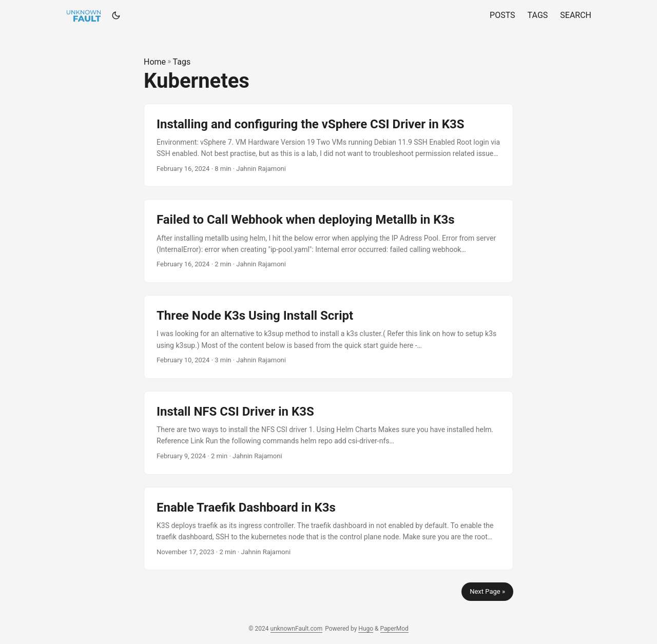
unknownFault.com (297, 629)
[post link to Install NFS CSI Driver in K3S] (328, 433)
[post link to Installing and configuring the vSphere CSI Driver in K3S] (328, 145)
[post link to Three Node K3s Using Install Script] (328, 337)
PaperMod (394, 629)
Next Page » (487, 591)
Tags (182, 62)
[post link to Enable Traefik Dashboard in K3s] (328, 529)
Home (155, 62)
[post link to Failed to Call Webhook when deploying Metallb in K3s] (328, 241)
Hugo (366, 629)
